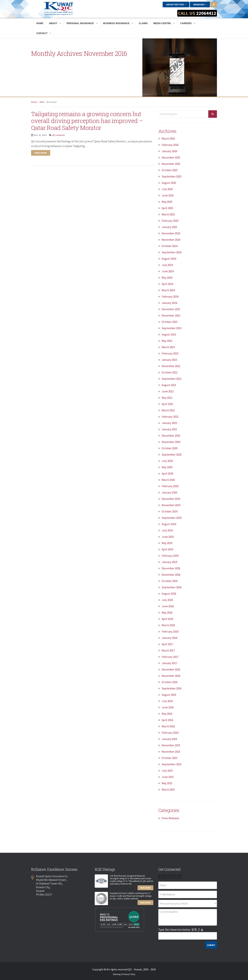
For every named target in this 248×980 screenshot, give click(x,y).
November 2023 (171, 315)
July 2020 (167, 461)
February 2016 (170, 733)
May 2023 (167, 341)
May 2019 (167, 543)
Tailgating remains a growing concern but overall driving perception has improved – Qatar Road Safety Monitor (90, 120)
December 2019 (171, 499)
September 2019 (172, 518)
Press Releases (170, 818)
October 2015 (170, 758)
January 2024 (169, 303)
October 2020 (170, 448)
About (55, 23)
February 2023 (170, 353)
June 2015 (168, 777)
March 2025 (168, 214)
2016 (42, 102)
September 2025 (172, 176)
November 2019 (171, 505)
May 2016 (167, 714)
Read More (145, 888)
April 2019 (167, 549)
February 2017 (170, 657)
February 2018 (170, 631)
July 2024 (167, 265)
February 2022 (170, 416)
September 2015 (172, 764)
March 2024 (168, 290)
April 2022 (167, 404)
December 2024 (171, 233)
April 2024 (167, 284)
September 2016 (172, 688)
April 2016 (167, 720)
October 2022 (170, 372)
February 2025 (170, 221)
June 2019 (168, 537)
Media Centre (164, 23)
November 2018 (171, 574)
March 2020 (168, 480)
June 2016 (168, 707)
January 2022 (169, 423)
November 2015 (171, 751)
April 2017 (167, 644)
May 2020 (167, 467)
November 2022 (171, 366)
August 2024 (169, 258)
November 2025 (171, 164)
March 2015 (168, 789)
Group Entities (176, 4)
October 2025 (170, 170)
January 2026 (169, 151)
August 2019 (169, 524)
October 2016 (170, 682)
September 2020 (172, 454)
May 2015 (167, 783)
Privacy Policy (129, 974)
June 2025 (168, 195)
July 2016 (167, 701)
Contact (44, 33)
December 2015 (171, 745)
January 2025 (169, 227)
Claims (143, 23)
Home (40, 23)
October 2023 (170, 322)
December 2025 (171, 157)
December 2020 (171, 435)
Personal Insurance (82, 23)
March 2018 (168, 625)
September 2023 (172, 328)
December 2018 (171, 568)
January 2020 (169, 492)
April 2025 (167, 208)
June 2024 (168, 271)
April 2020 (167, 473)
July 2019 (167, 530)
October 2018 (170, 581)
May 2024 (167, 277)
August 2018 (169, 593)
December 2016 (171, 669)
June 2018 (168, 606)
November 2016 (171, 676)
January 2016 (169, 739)
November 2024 (171, 240)
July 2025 (167, 189)
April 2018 (167, 619)
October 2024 (170, 246)
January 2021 (169, 429)
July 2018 (167, 600)
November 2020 (171, 442)
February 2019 (170, 556)
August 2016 (169, 695)
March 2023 (168, 347)
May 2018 (167, 612)
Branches (200, 4)
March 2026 (168, 138)
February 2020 (170, 486)
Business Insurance (118, 23)
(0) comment (58, 135)
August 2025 (169, 183)
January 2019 (169, 562)
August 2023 (169, 334)
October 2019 (170, 511)
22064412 (206, 13)
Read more (41, 153)
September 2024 (172, 252)
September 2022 (172, 379)
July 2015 (167, 770)
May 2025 (167, 202)
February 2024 (170, 296)
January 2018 (169, 638)
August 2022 (169, 385)
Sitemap (117, 974)
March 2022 (168, 410)
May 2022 (167, 398)
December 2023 (171, 309)
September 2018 (172, 587)
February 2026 (170, 145)
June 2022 (168, 391)
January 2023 (169, 360)
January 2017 (169, 663)
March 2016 (168, 726)
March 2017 (168, 650)
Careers (188, 23)
